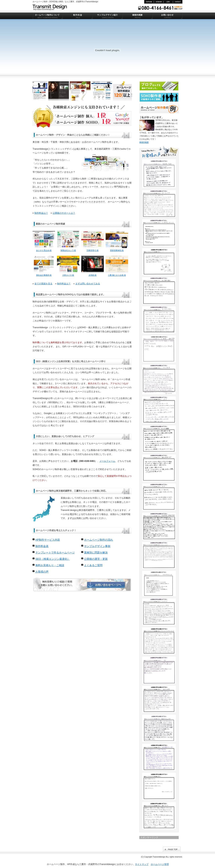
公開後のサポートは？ (64, 213)
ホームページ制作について (48, 16)
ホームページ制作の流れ (99, 540)
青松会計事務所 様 (44, 274)
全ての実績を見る (43, 284)
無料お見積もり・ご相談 (50, 565)
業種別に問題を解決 (96, 552)
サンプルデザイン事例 (97, 546)
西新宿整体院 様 (117, 249)
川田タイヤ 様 (68, 274)
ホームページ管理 (160, 864)
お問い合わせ (178, 2)
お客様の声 (42, 572)
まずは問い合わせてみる (88, 284)
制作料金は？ (41, 213)
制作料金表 (42, 546)
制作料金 (78, 16)
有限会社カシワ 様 (68, 249)
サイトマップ (159, 2)
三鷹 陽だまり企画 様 (117, 274)
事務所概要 (137, 16)
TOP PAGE (149, 2)
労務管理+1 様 (93, 249)
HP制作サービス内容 (48, 540)
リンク (168, 2)
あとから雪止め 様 (44, 249)
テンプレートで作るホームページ (55, 552)
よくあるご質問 (93, 565)
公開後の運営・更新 (96, 559)
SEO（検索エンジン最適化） (53, 559)
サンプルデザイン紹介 (107, 16)
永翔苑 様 (93, 274)
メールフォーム (107, 461)
